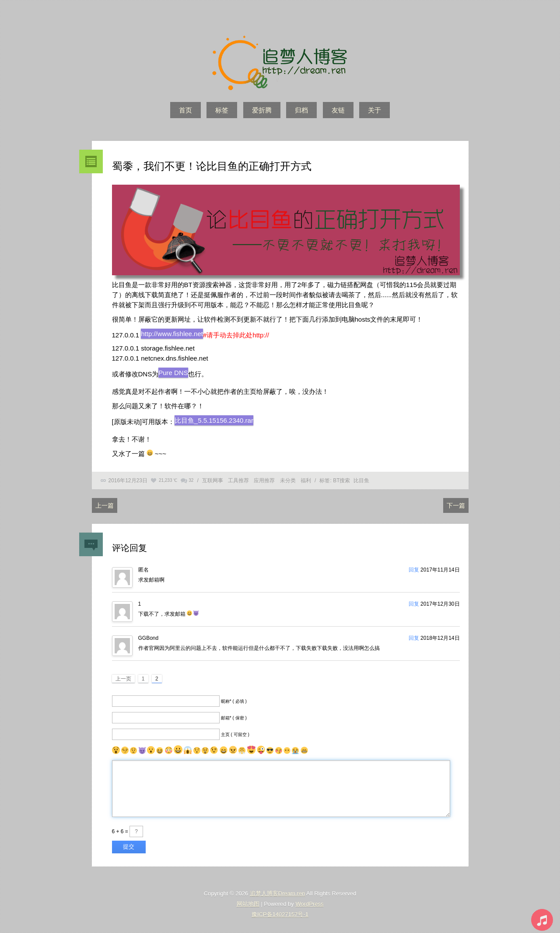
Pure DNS (173, 373)
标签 (222, 110)
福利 (306, 481)
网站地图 (248, 904)
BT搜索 (341, 481)
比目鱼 (361, 481)
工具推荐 (238, 481)
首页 (185, 110)
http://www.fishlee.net (172, 334)
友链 (338, 110)
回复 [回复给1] (414, 604)
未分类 (288, 481)
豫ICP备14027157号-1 (280, 914)
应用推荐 (264, 481)
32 (191, 480)
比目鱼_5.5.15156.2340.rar (214, 420)
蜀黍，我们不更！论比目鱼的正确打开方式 (212, 166)
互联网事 (213, 481)
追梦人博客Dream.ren (277, 893)
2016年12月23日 (128, 481)
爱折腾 (262, 110)
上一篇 (105, 505)
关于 (374, 110)
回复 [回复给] (414, 570)
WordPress (309, 904)
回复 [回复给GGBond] (414, 638)
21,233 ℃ (168, 480)
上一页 (123, 679)
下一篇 (456, 505)
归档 (301, 110)
